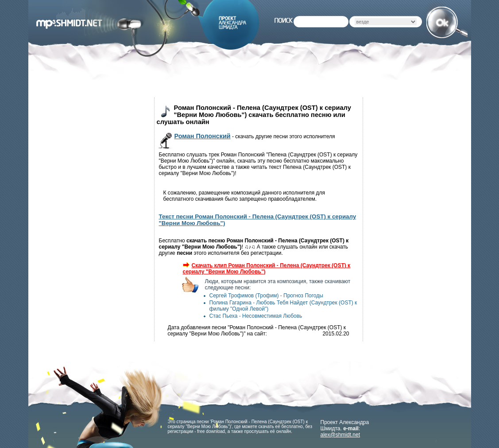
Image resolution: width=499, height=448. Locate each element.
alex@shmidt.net (340, 435)
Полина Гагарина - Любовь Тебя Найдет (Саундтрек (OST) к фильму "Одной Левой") (283, 306)
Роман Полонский (203, 136)
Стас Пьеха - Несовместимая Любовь (256, 316)
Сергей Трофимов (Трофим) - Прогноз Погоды (266, 296)
